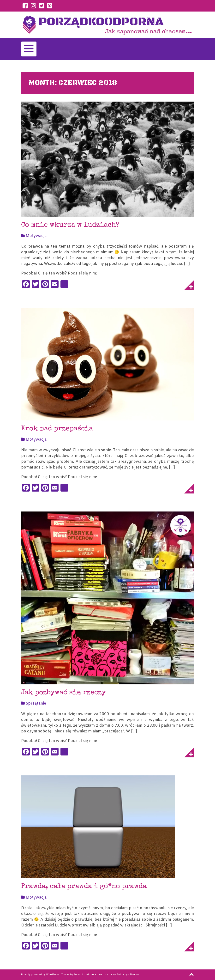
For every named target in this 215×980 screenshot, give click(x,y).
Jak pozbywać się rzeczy (63, 693)
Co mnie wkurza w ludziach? (70, 225)
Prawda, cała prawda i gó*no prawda (84, 887)
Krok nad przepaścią (57, 429)
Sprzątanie (36, 703)
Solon (120, 975)
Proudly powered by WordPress (40, 975)
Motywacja (36, 236)
